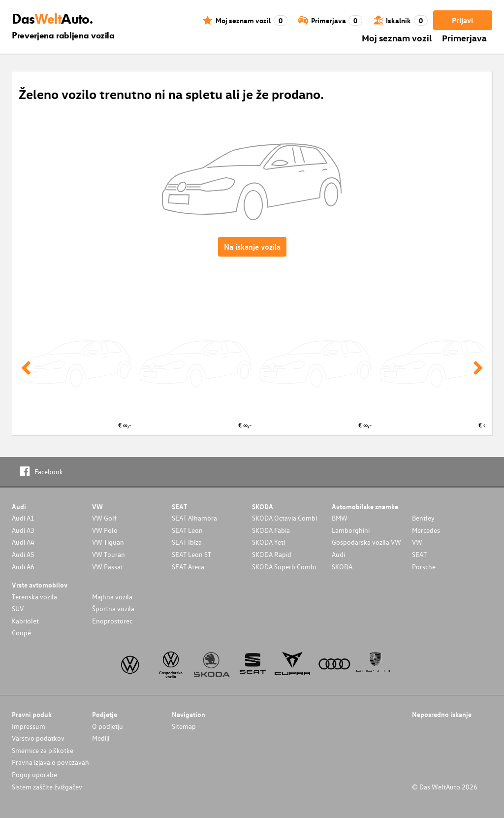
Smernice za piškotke (43, 750)
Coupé (21, 633)
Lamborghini (351, 530)
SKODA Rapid (272, 554)
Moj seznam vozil (397, 38)
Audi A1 (23, 518)
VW (417, 542)
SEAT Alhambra (194, 518)
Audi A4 (23, 542)
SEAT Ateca (188, 567)
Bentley (423, 518)
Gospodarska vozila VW (366, 542)
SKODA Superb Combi (284, 567)
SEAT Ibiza (187, 542)
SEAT (419, 554)
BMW (340, 518)
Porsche (424, 567)
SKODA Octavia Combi (284, 518)
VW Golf (104, 518)
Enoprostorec (112, 621)
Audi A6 (23, 567)
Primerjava (464, 38)
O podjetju (108, 726)
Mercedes (426, 530)
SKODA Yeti (268, 542)
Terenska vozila (34, 597)
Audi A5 (23, 554)
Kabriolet (25, 621)
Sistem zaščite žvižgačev (47, 787)
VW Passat (108, 567)
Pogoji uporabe (34, 774)
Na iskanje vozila (252, 247)
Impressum (29, 726)
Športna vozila (113, 608)
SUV (18, 608)
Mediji (101, 738)
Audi (338, 554)
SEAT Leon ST (191, 554)
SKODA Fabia (271, 530)
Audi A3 (23, 530)
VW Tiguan (108, 542)
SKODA (342, 567)
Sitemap (184, 726)
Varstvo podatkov (38, 738)
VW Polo (105, 530)
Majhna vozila (112, 597)
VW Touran (109, 554)
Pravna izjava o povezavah (50, 762)
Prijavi (462, 20)
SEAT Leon (187, 530)
